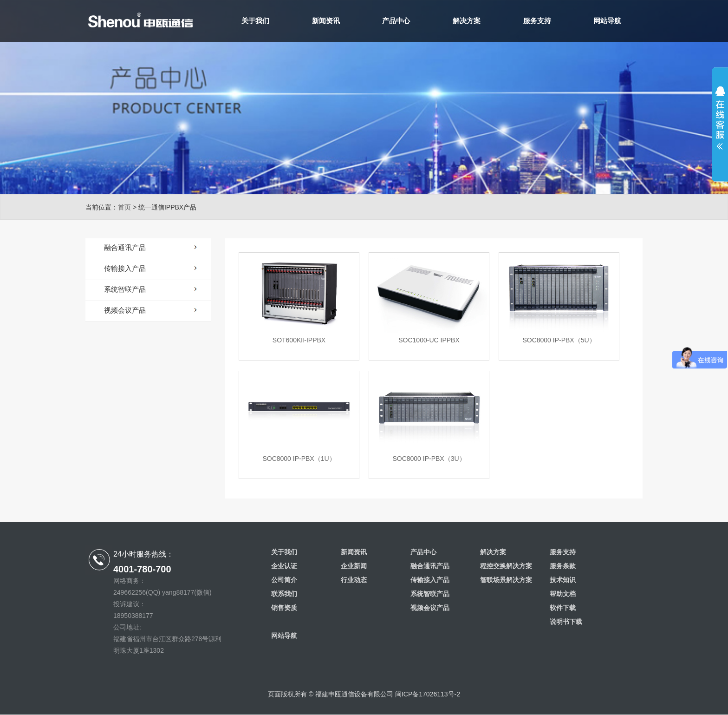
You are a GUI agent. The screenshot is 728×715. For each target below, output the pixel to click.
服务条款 (563, 566)
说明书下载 (566, 622)
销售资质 (284, 608)
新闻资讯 (326, 21)
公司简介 (284, 580)
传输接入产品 (430, 580)
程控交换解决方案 (506, 566)
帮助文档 (563, 594)
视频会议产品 (430, 608)
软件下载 (563, 608)
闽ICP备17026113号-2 (428, 694)
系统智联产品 (430, 594)
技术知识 (563, 580)
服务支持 (537, 21)
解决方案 (467, 21)
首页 (124, 207)
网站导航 (607, 21)
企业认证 (284, 566)
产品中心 (396, 21)
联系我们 (284, 594)
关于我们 (255, 21)
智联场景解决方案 (506, 580)
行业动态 (354, 580)
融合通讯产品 (430, 566)
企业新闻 (354, 566)
